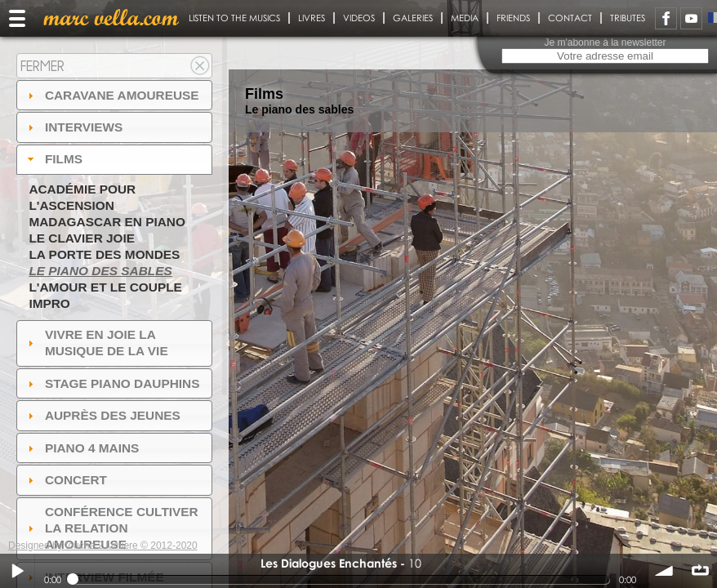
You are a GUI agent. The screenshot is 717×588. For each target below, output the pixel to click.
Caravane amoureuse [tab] (111, 95)
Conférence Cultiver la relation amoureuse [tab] (111, 528)
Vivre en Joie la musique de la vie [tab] (96, 343)
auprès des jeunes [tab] (102, 415)
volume (665, 571)
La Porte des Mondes (104, 254)
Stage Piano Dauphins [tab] (112, 383)
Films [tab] (53, 159)
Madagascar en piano (107, 222)
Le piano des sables (100, 271)
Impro (49, 303)
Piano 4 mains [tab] (82, 448)
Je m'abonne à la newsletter (605, 42)
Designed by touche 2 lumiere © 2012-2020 (103, 546)
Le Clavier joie (82, 238)
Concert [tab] (65, 480)
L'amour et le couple (105, 287)
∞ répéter (700, 571)
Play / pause (17, 571)
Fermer (42, 66)
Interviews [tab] (73, 127)
